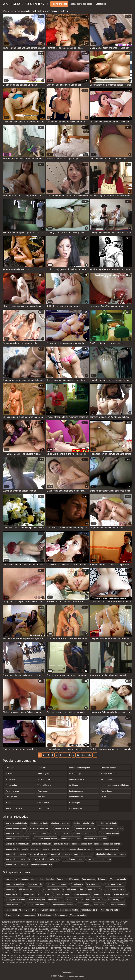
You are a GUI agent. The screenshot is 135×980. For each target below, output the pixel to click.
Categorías (101, 4)
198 (89, 755)
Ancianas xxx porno (25, 4)
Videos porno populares (81, 4)
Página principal (59, 4)
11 (83, 755)
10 (78, 755)
